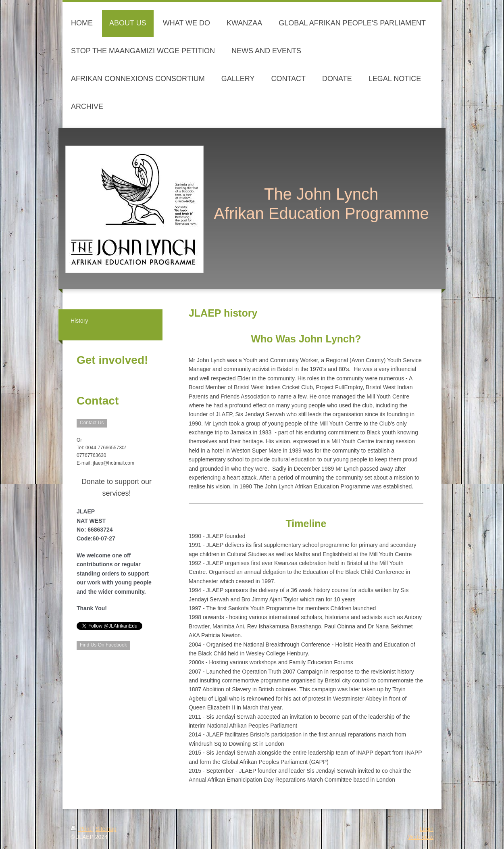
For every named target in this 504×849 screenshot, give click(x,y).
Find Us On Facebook (103, 645)
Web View (421, 837)
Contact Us (92, 423)
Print (82, 829)
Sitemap (106, 829)
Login (427, 829)
